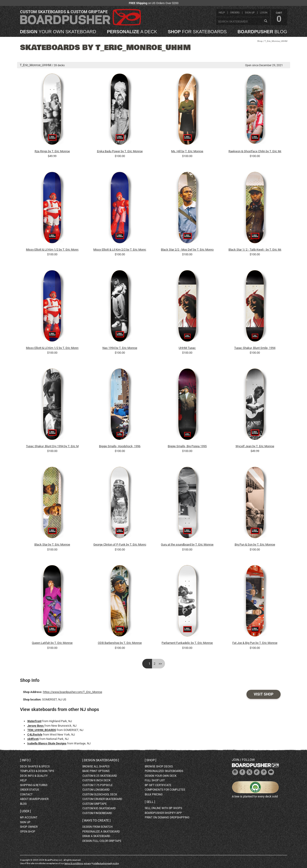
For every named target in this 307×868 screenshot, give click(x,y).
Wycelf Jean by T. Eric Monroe (255, 446)
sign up (250, 13)
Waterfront (34, 721)
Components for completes (165, 790)
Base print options (96, 771)
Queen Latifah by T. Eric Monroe (52, 643)
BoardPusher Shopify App (163, 813)
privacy (88, 863)
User (25, 811)
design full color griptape (102, 841)
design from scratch (98, 827)
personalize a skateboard (101, 832)
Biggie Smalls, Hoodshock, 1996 (120, 446)
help (222, 13)
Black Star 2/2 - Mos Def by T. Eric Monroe (187, 250)
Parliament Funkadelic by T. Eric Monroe (187, 643)
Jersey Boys (36, 726)
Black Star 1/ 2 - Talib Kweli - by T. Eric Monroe (255, 250)
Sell (150, 802)
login (264, 13)
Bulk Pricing (154, 794)
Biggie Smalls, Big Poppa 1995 (187, 446)
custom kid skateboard (99, 808)
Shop (260, 41)
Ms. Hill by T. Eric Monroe (187, 151)
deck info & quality (34, 776)
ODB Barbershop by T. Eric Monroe (120, 643)
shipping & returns (34, 785)
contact (26, 794)
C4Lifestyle (35, 735)
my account (29, 817)
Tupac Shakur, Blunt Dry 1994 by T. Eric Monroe (52, 446)
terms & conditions (74, 863)
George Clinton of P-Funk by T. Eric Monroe (120, 544)
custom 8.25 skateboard (100, 776)
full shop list (155, 780)
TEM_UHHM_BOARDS (42, 730)
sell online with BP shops (163, 808)
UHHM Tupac (187, 348)
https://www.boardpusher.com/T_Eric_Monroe (73, 692)
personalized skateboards (164, 771)
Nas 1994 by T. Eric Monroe (120, 348)
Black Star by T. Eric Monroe (52, 544)
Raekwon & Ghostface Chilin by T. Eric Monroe (255, 151)
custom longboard (96, 790)
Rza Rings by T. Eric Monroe (52, 151)
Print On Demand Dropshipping (167, 817)
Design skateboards (101, 760)
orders (235, 13)
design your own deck (161, 776)
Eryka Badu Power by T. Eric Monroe (120, 151)
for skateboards (197, 32)
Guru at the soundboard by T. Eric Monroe (187, 544)
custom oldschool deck (100, 794)
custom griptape (95, 804)
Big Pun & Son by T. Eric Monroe (255, 544)
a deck (132, 32)
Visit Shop (264, 694)
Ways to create (96, 820)
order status (29, 790)
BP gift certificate (158, 785)
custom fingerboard (97, 813)
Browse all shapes (96, 766)
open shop (28, 832)
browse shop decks (159, 766)
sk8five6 (33, 739)
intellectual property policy (106, 863)
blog (262, 32)
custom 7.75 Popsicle (98, 785)
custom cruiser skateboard (102, 799)
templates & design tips (37, 771)
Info (25, 760)
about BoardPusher (34, 799)
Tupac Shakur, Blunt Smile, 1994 (255, 348)
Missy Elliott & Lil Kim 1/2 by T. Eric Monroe (52, 250)
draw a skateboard (96, 836)
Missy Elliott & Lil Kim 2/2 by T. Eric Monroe (120, 250)
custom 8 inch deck (96, 780)
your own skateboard (58, 32)
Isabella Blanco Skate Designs (47, 743)
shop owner (29, 827)
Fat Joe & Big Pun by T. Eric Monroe (255, 643)
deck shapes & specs (35, 766)
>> (160, 664)
